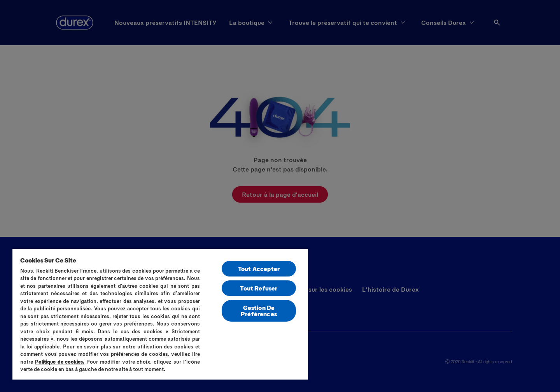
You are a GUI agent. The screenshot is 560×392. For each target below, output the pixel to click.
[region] (160, 314)
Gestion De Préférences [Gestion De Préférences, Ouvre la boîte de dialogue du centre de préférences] (259, 311)
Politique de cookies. (60, 362)
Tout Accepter (259, 269)
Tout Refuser (259, 288)
